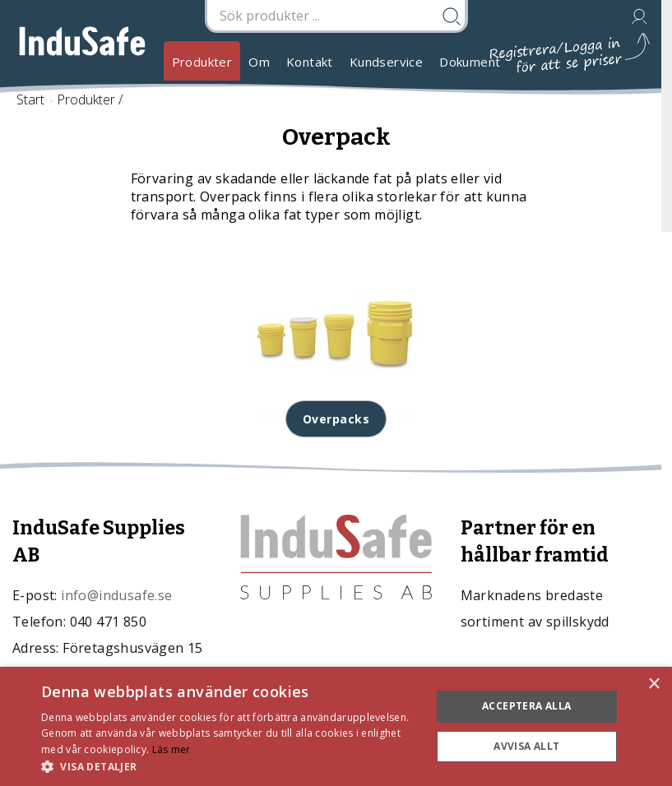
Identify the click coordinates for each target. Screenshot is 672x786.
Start (30, 99)
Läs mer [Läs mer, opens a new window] (171, 749)
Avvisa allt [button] (526, 746)
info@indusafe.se (116, 595)
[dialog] (336, 726)
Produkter (202, 62)
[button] (230, 766)
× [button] (653, 684)
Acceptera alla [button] (527, 706)
